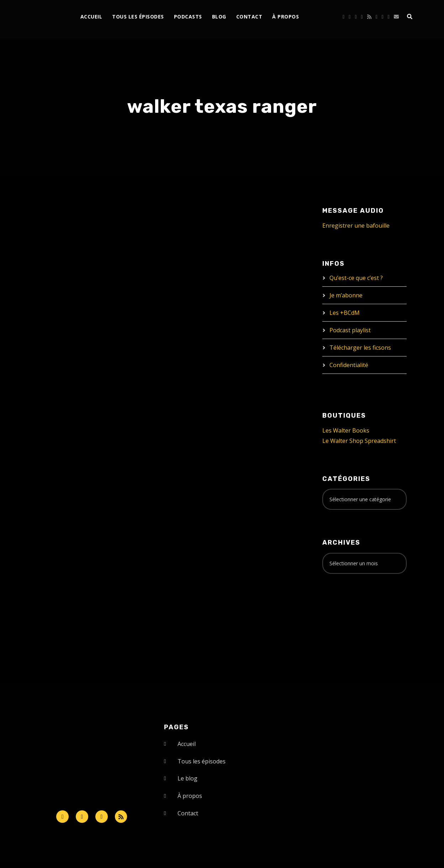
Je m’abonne (346, 295)
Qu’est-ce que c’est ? (356, 278)
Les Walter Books (346, 430)
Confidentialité (349, 365)
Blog (219, 17)
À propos (286, 17)
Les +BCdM (345, 313)
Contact (249, 17)
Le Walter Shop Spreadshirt (359, 441)
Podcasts (188, 17)
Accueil (91, 17)
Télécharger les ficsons (360, 348)
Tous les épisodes (138, 17)
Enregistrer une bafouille (356, 226)
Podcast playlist (350, 330)
